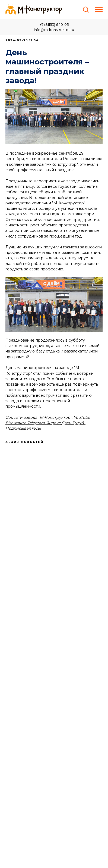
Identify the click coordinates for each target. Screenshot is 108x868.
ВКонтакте (16, 423)
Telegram (36, 423)
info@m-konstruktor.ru (54, 30)
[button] (86, 9)
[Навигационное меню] (99, 10)
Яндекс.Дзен (59, 423)
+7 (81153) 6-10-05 (54, 24)
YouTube (82, 417)
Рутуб (78, 423)
